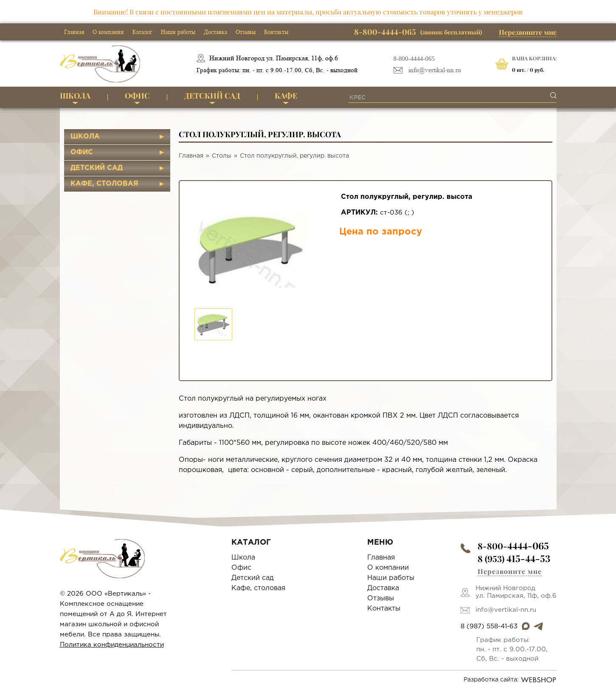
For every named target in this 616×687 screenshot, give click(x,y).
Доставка (215, 32)
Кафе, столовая (104, 184)
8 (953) (514, 558)
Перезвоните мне (528, 32)
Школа (75, 96)
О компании (108, 32)
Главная (74, 32)
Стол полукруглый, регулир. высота (294, 156)
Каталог (142, 32)
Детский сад (212, 96)
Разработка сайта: (510, 680)
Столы (222, 156)
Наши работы (178, 32)
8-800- (513, 546)
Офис (137, 96)
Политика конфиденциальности (112, 645)
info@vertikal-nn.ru (435, 70)
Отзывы (246, 32)
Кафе (286, 96)
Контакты (276, 32)
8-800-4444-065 (414, 59)
